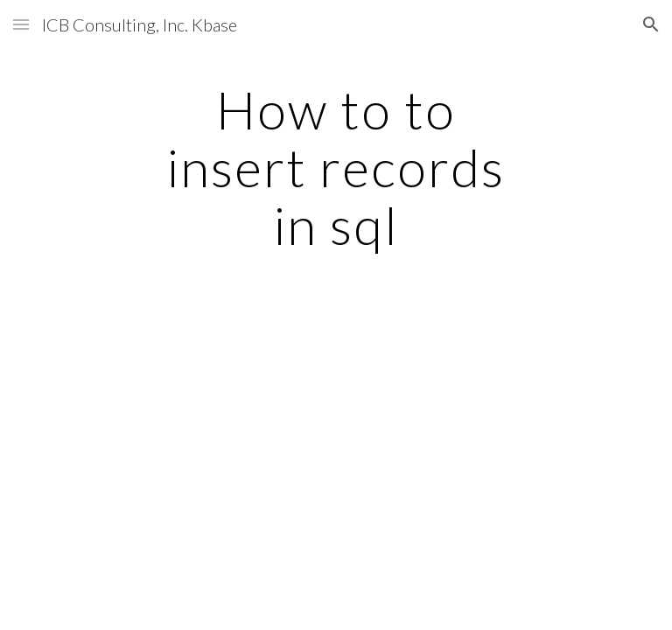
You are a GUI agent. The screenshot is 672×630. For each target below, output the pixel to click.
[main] (336, 167)
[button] (21, 24)
